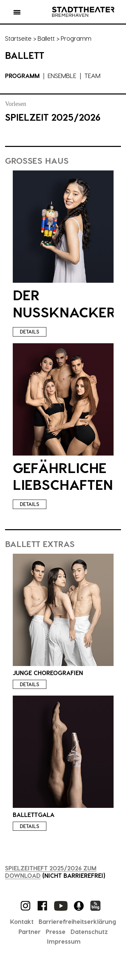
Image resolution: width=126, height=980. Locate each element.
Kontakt (22, 921)
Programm (22, 75)
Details (30, 331)
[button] (17, 13)
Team (92, 75)
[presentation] (63, 227)
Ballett (46, 38)
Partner (30, 931)
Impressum (64, 941)
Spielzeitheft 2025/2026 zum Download (51, 872)
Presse (56, 931)
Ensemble (62, 75)
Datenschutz (89, 931)
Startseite (18, 38)
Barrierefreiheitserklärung (77, 921)
